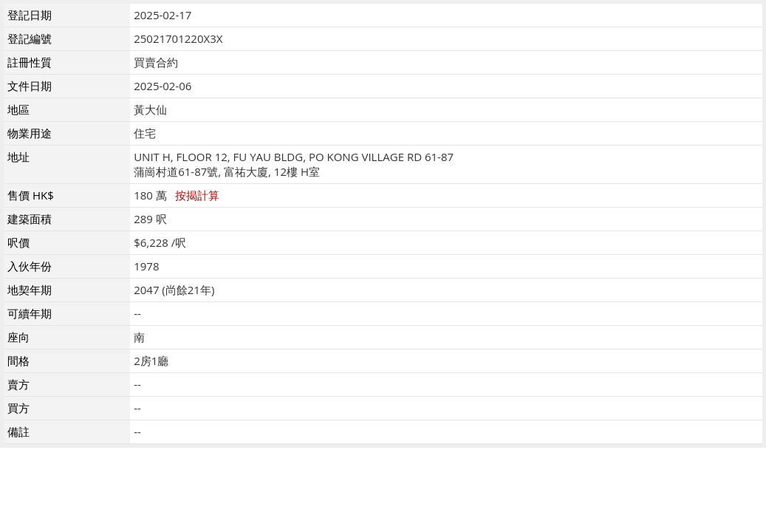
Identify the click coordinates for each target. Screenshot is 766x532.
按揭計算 (197, 195)
